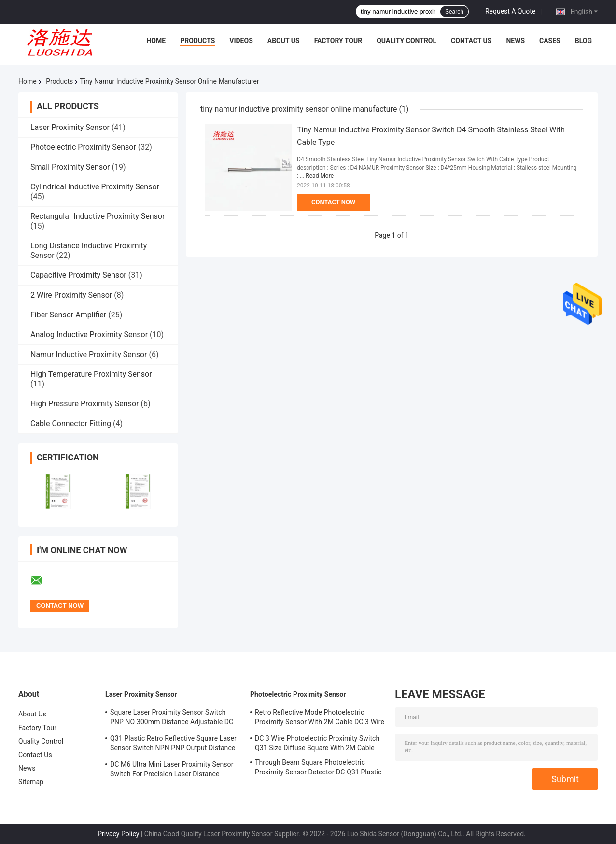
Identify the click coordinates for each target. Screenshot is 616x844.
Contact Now (333, 202)
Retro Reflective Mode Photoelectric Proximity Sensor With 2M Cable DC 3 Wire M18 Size (320, 718)
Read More (320, 176)
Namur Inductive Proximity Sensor (89, 354)
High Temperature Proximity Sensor (91, 374)
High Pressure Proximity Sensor (84, 404)
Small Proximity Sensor (70, 167)
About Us (284, 41)
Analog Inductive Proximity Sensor (89, 335)
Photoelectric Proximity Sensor (83, 147)
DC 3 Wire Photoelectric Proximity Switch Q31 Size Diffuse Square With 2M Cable (317, 743)
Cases (550, 41)
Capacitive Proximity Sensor (78, 275)
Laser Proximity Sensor (70, 127)
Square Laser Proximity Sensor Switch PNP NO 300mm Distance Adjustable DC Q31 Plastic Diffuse (172, 718)
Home (156, 41)
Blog (583, 41)
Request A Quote (510, 11)
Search (454, 12)
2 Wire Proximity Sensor (71, 295)
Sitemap (31, 782)
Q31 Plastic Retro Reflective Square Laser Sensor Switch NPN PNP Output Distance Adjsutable (173, 744)
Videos (241, 41)
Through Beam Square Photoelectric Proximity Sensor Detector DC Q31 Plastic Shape (318, 769)
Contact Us (471, 41)
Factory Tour (338, 41)
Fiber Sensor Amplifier (68, 315)
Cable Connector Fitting (71, 423)
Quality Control (406, 41)
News (515, 41)
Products (197, 41)
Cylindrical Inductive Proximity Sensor (95, 187)
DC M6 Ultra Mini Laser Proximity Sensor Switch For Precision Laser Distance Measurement (172, 771)
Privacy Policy (118, 834)
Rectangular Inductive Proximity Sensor (98, 216)
